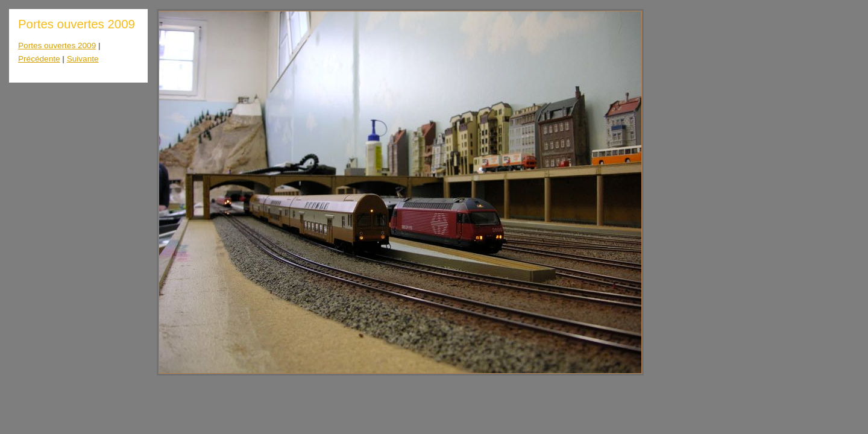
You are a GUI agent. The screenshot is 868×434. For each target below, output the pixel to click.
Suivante (83, 59)
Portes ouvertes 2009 (57, 46)
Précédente (39, 59)
